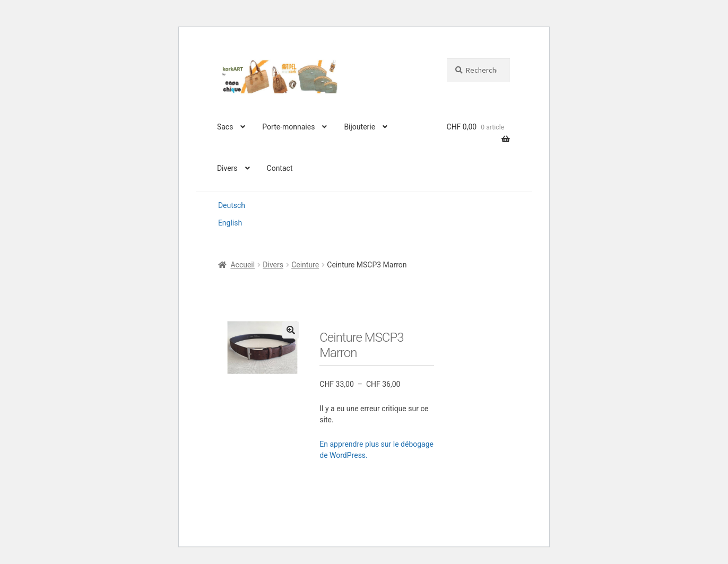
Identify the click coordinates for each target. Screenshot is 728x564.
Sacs (225, 127)
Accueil (242, 265)
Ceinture (305, 265)
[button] (291, 330)
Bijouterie (359, 127)
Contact (280, 168)
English (230, 223)
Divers (227, 168)
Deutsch (232, 205)
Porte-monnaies (288, 127)
